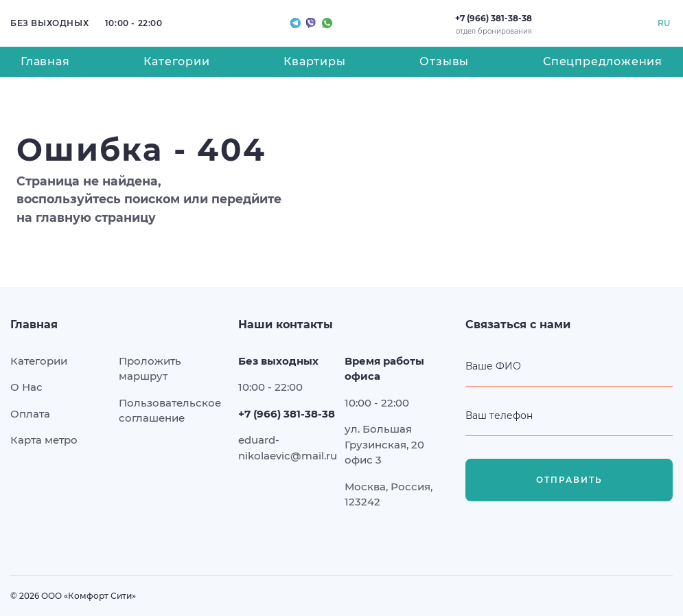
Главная (45, 61)
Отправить (569, 480)
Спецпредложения (603, 61)
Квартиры (314, 61)
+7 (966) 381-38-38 (494, 18)
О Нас (26, 387)
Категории (176, 61)
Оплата (30, 414)
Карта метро (44, 440)
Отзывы (444, 61)
